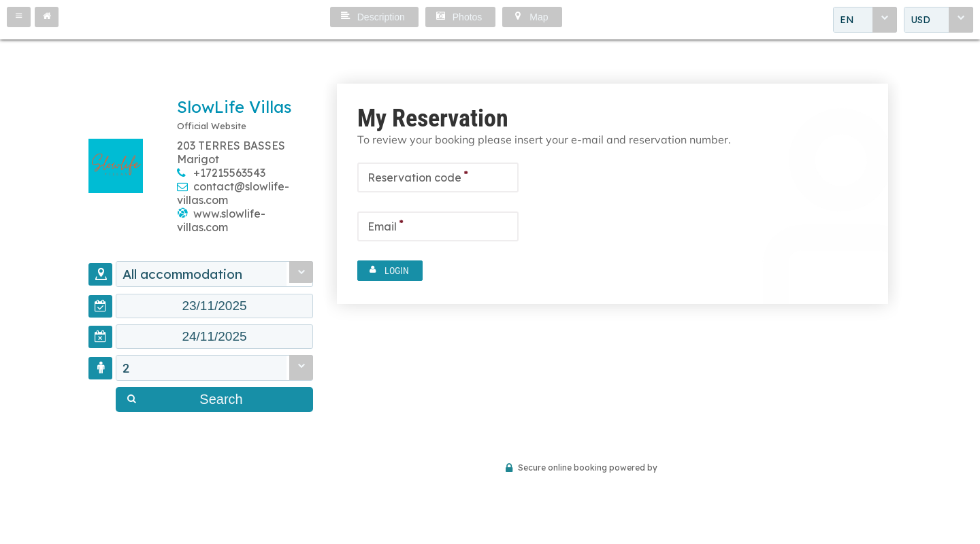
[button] (19, 17)
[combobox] (865, 20)
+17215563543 (229, 173)
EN (847, 20)
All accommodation (182, 274)
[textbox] (214, 306)
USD (920, 20)
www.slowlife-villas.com (221, 220)
